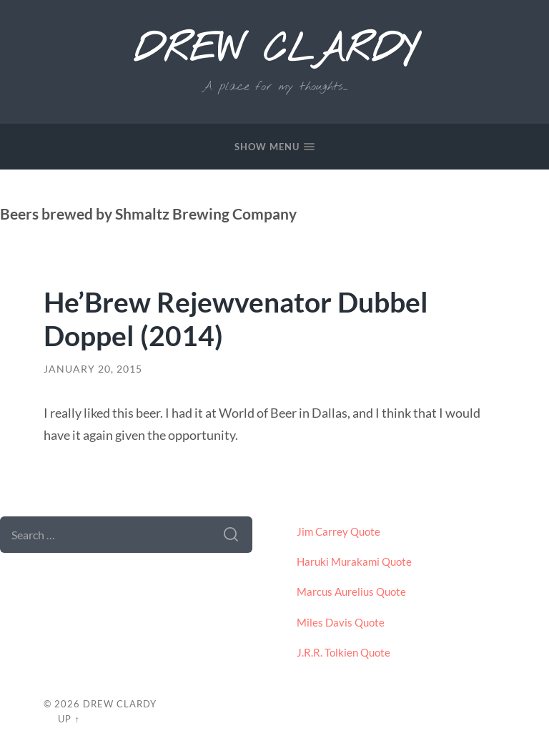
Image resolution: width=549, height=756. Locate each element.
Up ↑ (69, 719)
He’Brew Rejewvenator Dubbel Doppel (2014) (236, 318)
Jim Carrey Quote (338, 531)
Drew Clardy (275, 51)
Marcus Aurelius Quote (351, 591)
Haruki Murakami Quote (354, 561)
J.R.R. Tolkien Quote (343, 652)
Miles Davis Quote (341, 622)
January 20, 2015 (93, 369)
